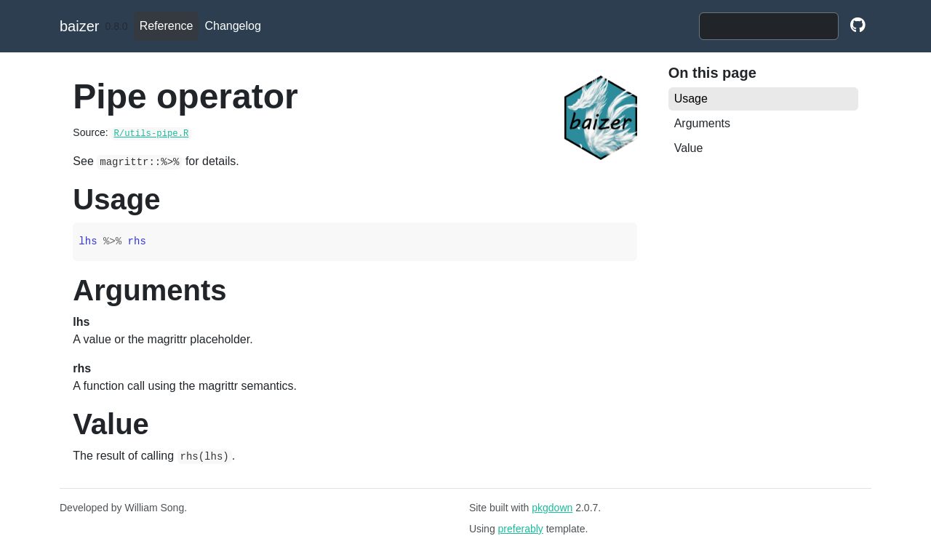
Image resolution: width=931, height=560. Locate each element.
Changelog (232, 26)
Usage (691, 99)
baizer (79, 26)
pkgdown (552, 508)
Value (689, 148)
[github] (858, 26)
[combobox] (769, 26)
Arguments (702, 123)
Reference (167, 26)
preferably (521, 529)
